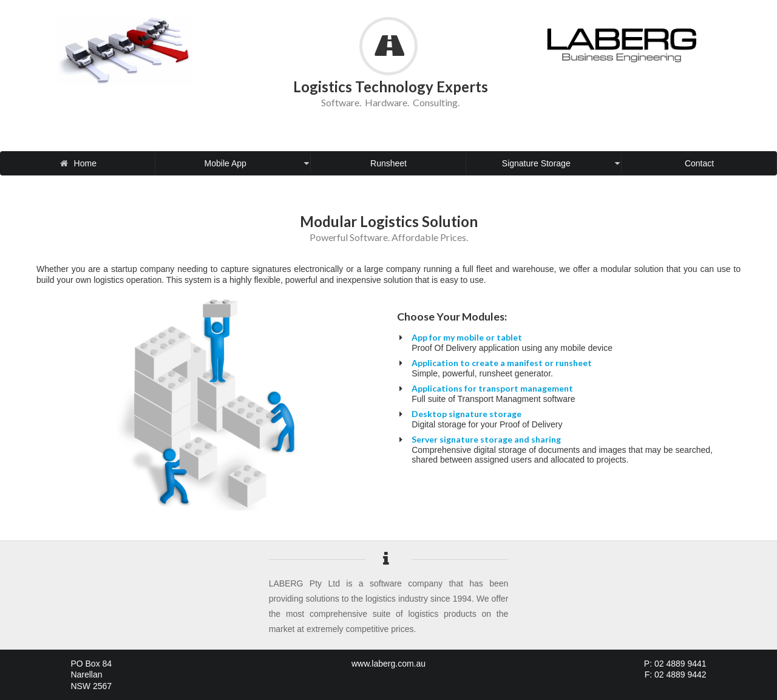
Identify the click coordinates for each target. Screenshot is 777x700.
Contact (699, 163)
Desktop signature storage (467, 414)
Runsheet (388, 163)
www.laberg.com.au (388, 664)
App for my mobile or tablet (467, 337)
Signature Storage (561, 163)
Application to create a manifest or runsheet (502, 363)
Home (84, 163)
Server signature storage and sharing (486, 439)
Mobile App (257, 163)
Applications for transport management (492, 388)
